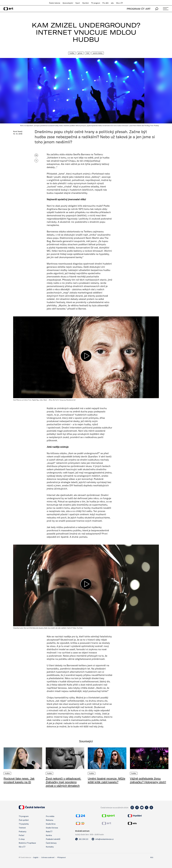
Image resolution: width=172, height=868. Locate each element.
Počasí (21, 835)
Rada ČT (49, 831)
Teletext (22, 828)
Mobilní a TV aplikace (27, 843)
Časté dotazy (51, 843)
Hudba (72, 53)
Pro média (50, 816)
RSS (152, 857)
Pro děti (106, 3)
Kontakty (50, 847)
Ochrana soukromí (48, 857)
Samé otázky (98, 53)
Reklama (50, 820)
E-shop (22, 839)
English (36, 857)
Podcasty (23, 831)
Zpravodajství (68, 3)
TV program (96, 3)
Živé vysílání (24, 820)
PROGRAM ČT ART (139, 9)
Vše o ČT (120, 3)
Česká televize (55, 3)
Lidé (88, 53)
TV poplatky (24, 824)
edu (112, 3)
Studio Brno (51, 824)
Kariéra (49, 835)
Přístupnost (62, 857)
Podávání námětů (53, 839)
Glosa (80, 53)
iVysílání (85, 3)
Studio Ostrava (52, 828)
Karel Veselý (18, 131)
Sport (78, 3)
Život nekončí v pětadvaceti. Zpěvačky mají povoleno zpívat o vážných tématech (64, 782)
